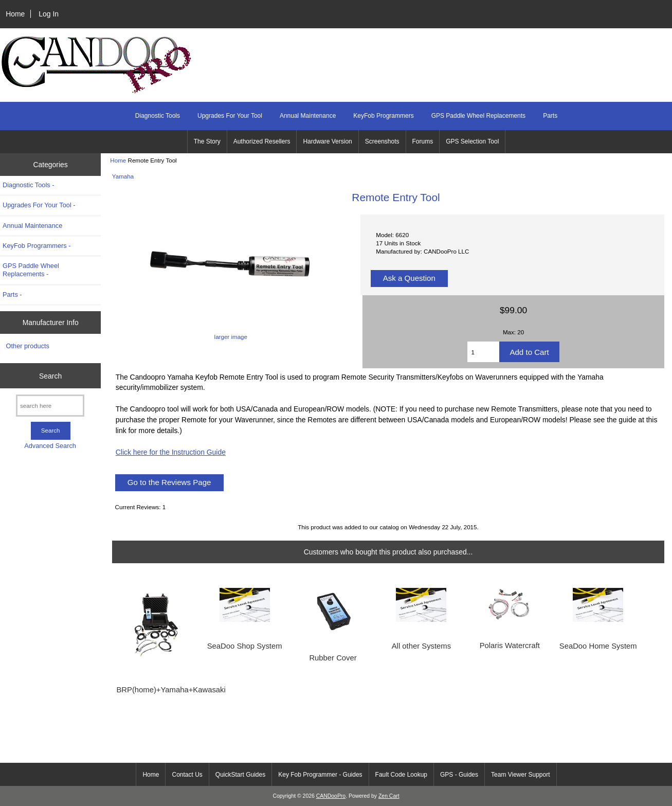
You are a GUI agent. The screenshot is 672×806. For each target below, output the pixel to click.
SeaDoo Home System (598, 646)
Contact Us (187, 775)
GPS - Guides (459, 775)
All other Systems (421, 646)
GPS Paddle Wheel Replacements (478, 116)
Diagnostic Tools (158, 116)
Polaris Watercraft (510, 646)
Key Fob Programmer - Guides (320, 775)
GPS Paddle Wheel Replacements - (31, 270)
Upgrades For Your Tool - (39, 205)
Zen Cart (389, 796)
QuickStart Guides (240, 775)
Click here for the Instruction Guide (171, 452)
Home (15, 14)
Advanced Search (50, 446)
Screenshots (382, 141)
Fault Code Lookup (401, 775)
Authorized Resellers (262, 141)
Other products (28, 346)
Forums (423, 141)
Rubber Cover (333, 658)
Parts (550, 116)
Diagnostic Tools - (28, 185)
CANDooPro (331, 796)
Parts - (12, 294)
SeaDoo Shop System (245, 646)
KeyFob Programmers (383, 116)
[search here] (50, 406)
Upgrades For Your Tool (230, 116)
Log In (49, 14)
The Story (207, 141)
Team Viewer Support (521, 775)
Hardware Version (327, 141)
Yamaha (123, 176)
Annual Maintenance (308, 116)
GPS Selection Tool (472, 141)
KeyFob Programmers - (37, 246)
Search (50, 375)
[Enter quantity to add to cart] (483, 352)
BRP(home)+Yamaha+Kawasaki (156, 690)
